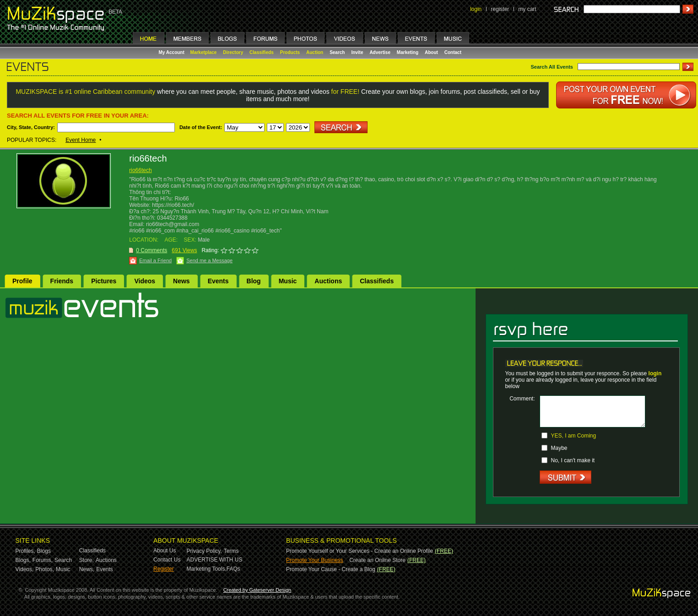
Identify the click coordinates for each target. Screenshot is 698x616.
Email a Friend (155, 260)
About (431, 52)
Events (218, 281)
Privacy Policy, (204, 551)
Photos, (45, 569)
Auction (315, 52)
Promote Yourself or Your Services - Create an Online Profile (360, 551)
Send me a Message (209, 260)
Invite (357, 52)
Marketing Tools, (207, 569)
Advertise (380, 52)
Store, (87, 560)
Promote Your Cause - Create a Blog (331, 569)
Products (290, 52)
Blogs (44, 551)
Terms (231, 551)
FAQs (233, 569)
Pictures (104, 281)
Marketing (408, 52)
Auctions (328, 281)
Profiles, (25, 551)
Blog (254, 281)
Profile (22, 281)
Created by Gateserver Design (257, 590)
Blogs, (23, 560)
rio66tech (140, 170)
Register (164, 569)
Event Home (81, 140)
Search (337, 52)
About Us (165, 551)
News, (87, 569)
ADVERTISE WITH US (215, 560)
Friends (62, 281)
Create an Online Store (377, 560)
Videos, (25, 569)
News (181, 281)
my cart (527, 9)
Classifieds (262, 52)
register (500, 9)
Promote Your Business (315, 560)
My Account (172, 52)
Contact (453, 52)
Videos (145, 281)
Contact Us (167, 560)
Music (288, 281)
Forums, (43, 560)
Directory (233, 52)
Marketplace (204, 52)
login (476, 9)
